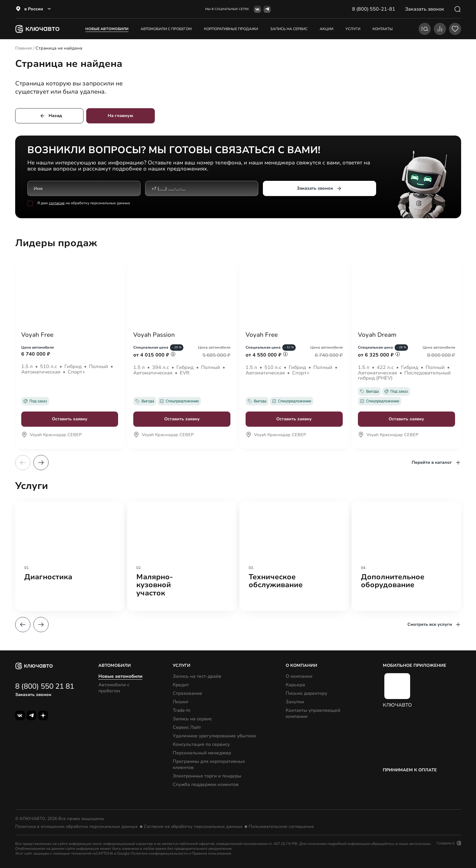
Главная (24, 48)
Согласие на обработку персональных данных (193, 827)
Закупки (295, 702)
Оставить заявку (70, 419)
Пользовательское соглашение (281, 827)
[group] (70, 556)
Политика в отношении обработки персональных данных (76, 827)
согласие (57, 203)
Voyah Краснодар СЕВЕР (51, 435)
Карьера (295, 685)
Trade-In (182, 710)
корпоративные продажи (231, 29)
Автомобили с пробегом (166, 29)
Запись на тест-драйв (197, 676)
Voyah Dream (377, 335)
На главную (121, 116)
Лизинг (181, 702)
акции (326, 29)
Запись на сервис (192, 719)
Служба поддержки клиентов (206, 784)
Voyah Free (37, 335)
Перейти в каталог (436, 463)
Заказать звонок (319, 188)
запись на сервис (289, 29)
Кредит (181, 685)
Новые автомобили (107, 29)
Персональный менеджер (202, 753)
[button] (41, 463)
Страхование (187, 693)
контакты (383, 29)
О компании (299, 676)
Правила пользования (211, 853)
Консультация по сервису (201, 744)
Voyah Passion (154, 335)
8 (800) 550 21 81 (45, 686)
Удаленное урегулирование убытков (214, 736)
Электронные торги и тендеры (207, 776)
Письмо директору (306, 693)
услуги (353, 29)
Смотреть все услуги (434, 625)
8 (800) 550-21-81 (374, 9)
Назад (51, 116)
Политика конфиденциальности (159, 853)
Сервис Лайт (187, 727)
